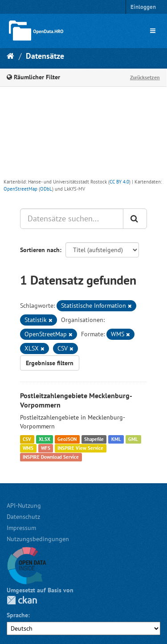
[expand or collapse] (153, 31)
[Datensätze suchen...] (72, 219)
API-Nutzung (24, 505)
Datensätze (45, 56)
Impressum (21, 528)
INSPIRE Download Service (51, 457)
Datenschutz (23, 517)
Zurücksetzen (145, 77)
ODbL (46, 189)
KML (116, 439)
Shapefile (94, 439)
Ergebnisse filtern (50, 363)
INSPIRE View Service (80, 448)
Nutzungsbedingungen (38, 539)
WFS (46, 448)
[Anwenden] (135, 219)
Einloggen (143, 7)
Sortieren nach (40, 250)
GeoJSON (67, 439)
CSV (27, 439)
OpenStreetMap (20, 189)
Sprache (17, 615)
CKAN (22, 600)
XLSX (45, 439)
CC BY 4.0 (119, 182)
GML (133, 439)
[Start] (10, 56)
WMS (28, 448)
